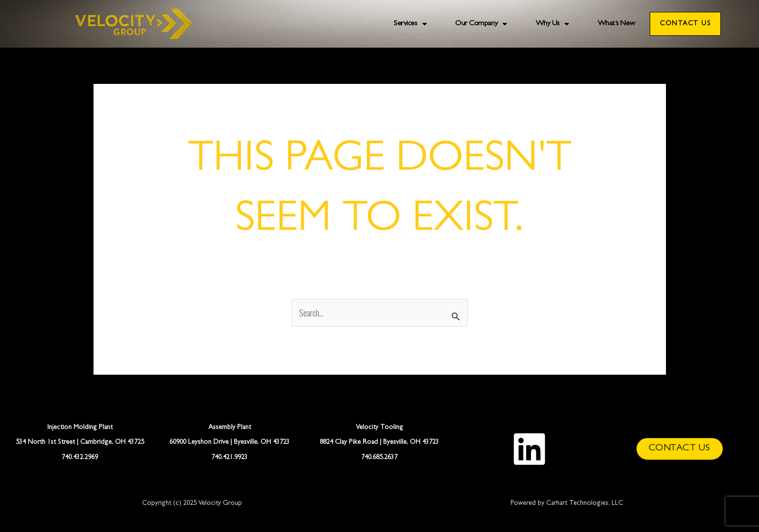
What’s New (616, 24)
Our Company (481, 24)
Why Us (552, 24)
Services (410, 24)
